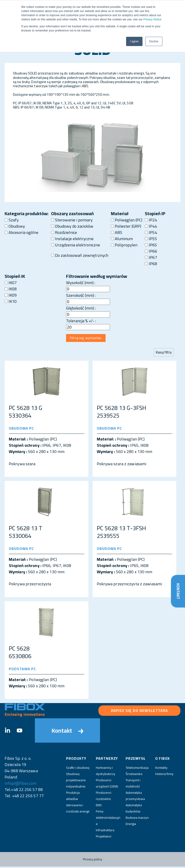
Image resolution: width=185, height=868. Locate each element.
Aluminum (122, 239)
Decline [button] (154, 41)
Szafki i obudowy (78, 769)
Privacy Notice (152, 19)
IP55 (151, 239)
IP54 (151, 232)
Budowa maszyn (137, 819)
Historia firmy (164, 775)
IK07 (11, 283)
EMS (99, 806)
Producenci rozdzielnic (104, 797)
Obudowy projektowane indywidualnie (76, 781)
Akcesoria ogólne (21, 232)
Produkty (76, 759)
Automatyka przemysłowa (135, 797)
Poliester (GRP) (126, 226)
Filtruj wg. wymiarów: (87, 339)
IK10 (11, 301)
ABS (117, 232)
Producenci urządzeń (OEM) (107, 785)
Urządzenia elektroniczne (76, 245)
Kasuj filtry (163, 353)
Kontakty (161, 769)
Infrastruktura (105, 831)
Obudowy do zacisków (72, 226)
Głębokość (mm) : (81, 308)
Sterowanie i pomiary (72, 220)
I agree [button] (134, 41)
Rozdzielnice (64, 232)
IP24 (151, 220)
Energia (131, 825)
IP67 (151, 257)
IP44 (151, 226)
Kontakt (178, 591)
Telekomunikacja (137, 769)
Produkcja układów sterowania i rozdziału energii (78, 803)
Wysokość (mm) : (81, 283)
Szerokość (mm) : (81, 295)
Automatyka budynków (134, 810)
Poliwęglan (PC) (127, 220)
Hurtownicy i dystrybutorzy (106, 772)
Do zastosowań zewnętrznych (80, 255)
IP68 (151, 264)
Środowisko (134, 775)
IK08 (11, 289)
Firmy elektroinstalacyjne (108, 819)
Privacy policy (92, 861)
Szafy (12, 220)
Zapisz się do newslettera (140, 712)
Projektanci (104, 838)
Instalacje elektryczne (72, 239)
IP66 (151, 251)
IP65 (151, 245)
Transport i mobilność (133, 785)
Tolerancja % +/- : (81, 321)
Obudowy (15, 226)
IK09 (11, 295)
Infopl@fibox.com (20, 784)
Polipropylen (124, 245)
